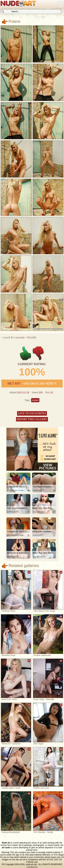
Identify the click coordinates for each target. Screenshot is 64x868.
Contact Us (32, 867)
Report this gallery (32, 419)
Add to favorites (29, 574)
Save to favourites (32, 413)
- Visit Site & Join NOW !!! (32, 384)
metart (35, 400)
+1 (26, 353)
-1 (38, 353)
